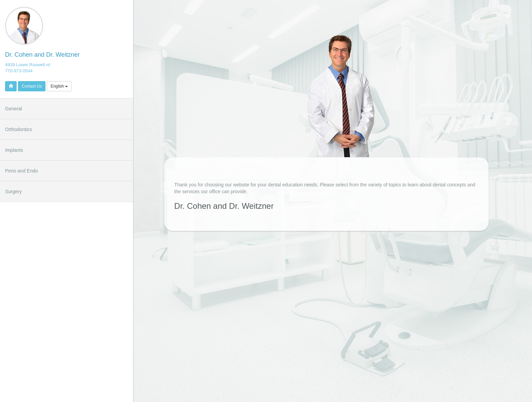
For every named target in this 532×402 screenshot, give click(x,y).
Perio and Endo (22, 171)
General (14, 109)
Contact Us (32, 86)
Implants (14, 150)
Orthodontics (18, 129)
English (59, 86)
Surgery (13, 191)
